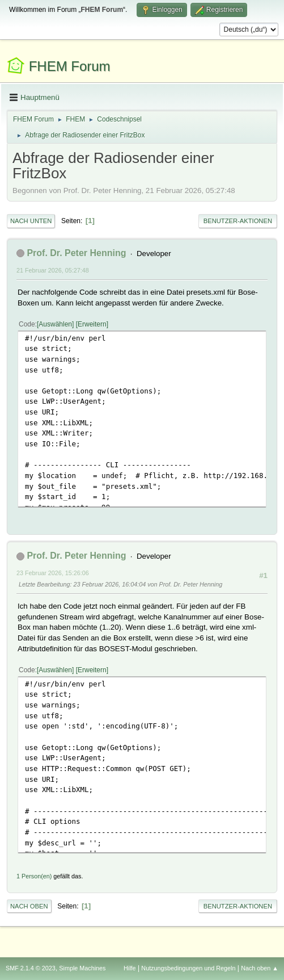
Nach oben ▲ (260, 968)
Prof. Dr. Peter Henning (76, 253)
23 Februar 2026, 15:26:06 (53, 573)
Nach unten (31, 221)
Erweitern (92, 324)
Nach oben (29, 906)
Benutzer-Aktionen (238, 221)
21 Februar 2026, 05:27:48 (53, 270)
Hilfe (130, 968)
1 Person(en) (34, 876)
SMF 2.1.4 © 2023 (31, 968)
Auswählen (55, 324)
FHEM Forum (70, 66)
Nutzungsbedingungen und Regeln (188, 968)
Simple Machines (82, 968)
